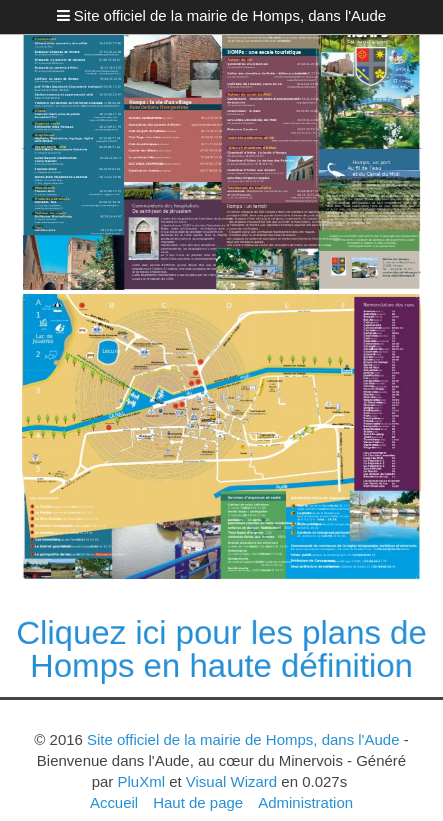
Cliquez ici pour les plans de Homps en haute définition (221, 649)
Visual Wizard (231, 781)
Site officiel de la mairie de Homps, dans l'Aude (230, 15)
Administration (305, 802)
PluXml (141, 781)
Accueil (114, 802)
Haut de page (198, 802)
